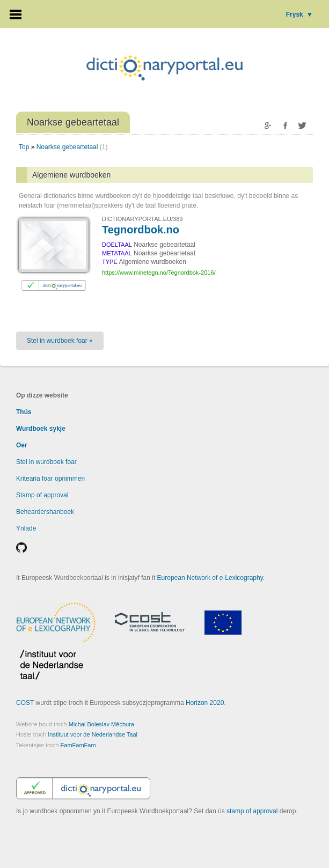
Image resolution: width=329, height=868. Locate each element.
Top (24, 147)
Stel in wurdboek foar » (60, 341)
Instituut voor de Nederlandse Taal (93, 734)
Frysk (299, 14)
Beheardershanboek (45, 512)
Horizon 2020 (205, 703)
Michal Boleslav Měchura (101, 724)
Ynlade (26, 528)
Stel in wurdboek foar (46, 462)
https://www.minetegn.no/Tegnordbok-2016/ (159, 273)
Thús (24, 412)
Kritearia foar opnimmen (50, 479)
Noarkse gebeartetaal (67, 147)
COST (25, 703)
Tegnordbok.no (141, 230)
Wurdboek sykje (41, 429)
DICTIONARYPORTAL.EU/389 (142, 219)
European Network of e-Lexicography (210, 578)
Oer (22, 445)
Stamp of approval (42, 495)
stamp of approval (252, 811)
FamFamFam (78, 745)
